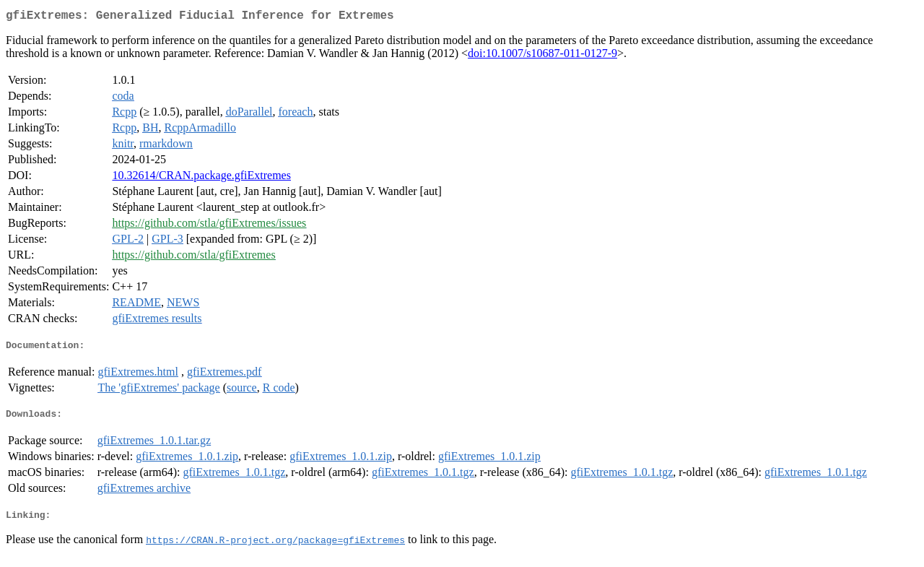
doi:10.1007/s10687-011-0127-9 (542, 56)
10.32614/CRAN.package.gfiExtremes (201, 178)
